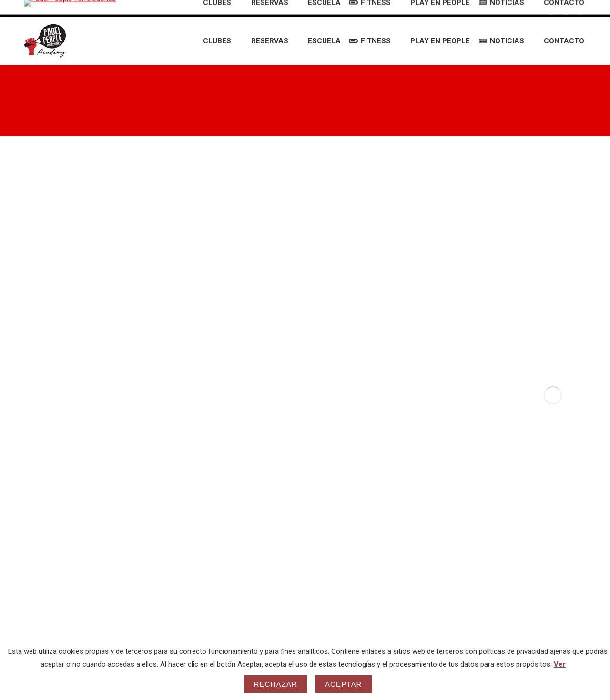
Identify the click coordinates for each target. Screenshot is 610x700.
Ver (560, 664)
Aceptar (344, 684)
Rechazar (275, 684)
